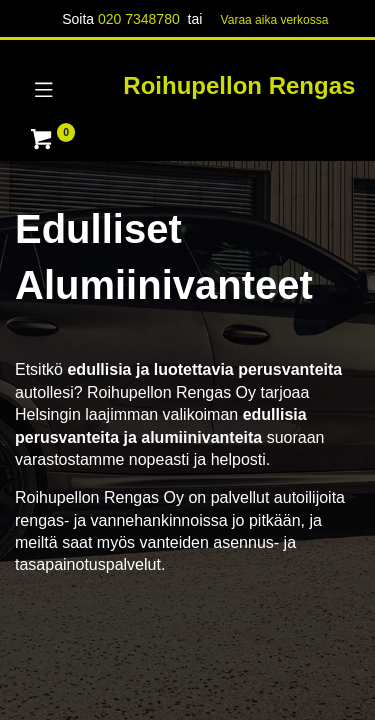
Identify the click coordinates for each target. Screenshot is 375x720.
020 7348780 (139, 19)
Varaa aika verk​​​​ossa (275, 20)
